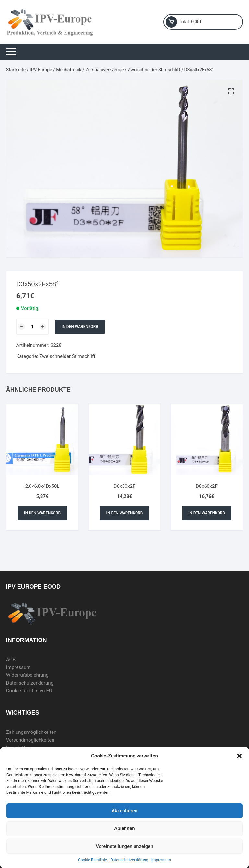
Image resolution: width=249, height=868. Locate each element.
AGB (11, 660)
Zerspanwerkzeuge (105, 70)
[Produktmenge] (32, 327)
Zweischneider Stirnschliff (154, 70)
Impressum (161, 860)
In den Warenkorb (80, 327)
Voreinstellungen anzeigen (124, 846)
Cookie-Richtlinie (93, 860)
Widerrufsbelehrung (27, 675)
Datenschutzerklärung (129, 860)
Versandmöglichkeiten (30, 740)
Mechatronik (69, 70)
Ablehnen (124, 828)
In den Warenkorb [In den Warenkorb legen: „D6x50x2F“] (124, 513)
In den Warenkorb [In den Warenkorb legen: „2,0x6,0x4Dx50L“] (42, 513)
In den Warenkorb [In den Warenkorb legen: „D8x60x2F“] (207, 513)
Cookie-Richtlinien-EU (29, 691)
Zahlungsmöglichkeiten (31, 732)
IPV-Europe (41, 70)
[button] (239, 756)
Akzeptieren (124, 811)
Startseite (16, 70)
